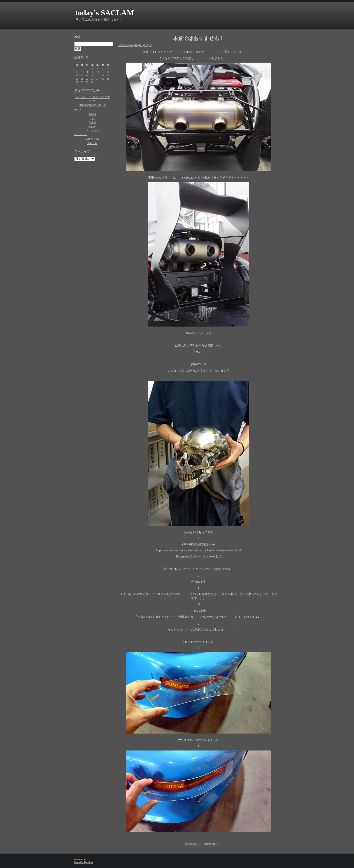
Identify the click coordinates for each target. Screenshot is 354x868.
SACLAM (123, 45)
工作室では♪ (92, 139)
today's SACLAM (105, 13)
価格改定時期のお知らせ (92, 105)
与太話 (92, 122)
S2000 (92, 127)
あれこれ (92, 143)
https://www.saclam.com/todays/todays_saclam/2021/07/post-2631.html (198, 550)
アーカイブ (82, 152)
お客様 (92, 114)
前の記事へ (211, 844)
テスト (78, 110)
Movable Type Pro (84, 862)
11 (103, 72)
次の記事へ (192, 844)
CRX (92, 118)
